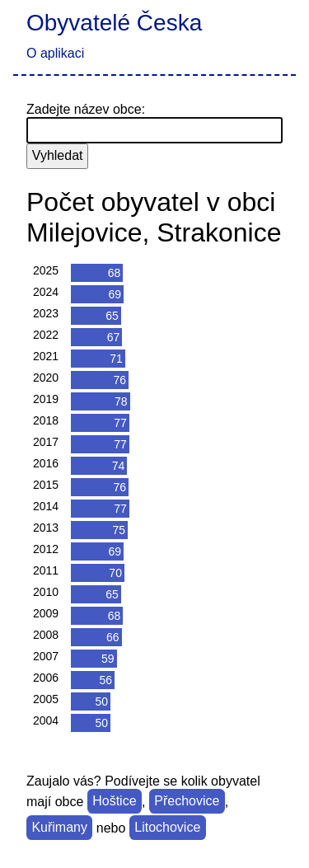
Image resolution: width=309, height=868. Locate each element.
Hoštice (114, 802)
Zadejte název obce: (86, 109)
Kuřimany (59, 828)
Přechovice (187, 802)
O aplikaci (55, 53)
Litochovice (167, 828)
